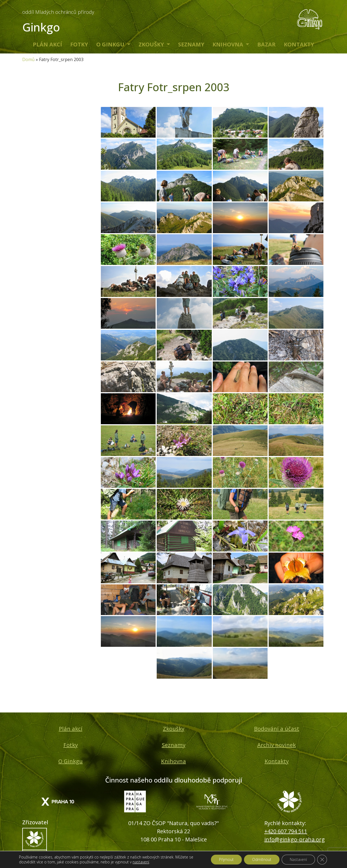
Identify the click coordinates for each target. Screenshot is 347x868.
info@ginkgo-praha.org (295, 839)
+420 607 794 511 (286, 831)
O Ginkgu (111, 44)
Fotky (79, 44)
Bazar (266, 44)
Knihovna (229, 44)
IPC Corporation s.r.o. (184, 861)
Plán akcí (47, 44)
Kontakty (299, 44)
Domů (28, 59)
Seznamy (191, 44)
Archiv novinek (277, 745)
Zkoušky (152, 44)
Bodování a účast (277, 729)
